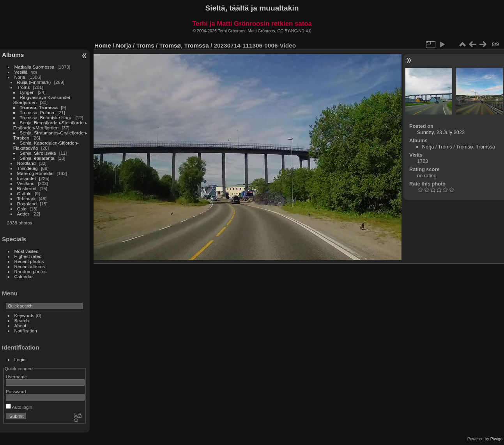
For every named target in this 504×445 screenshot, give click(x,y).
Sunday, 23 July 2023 (441, 132)
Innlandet (27, 178)
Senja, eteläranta (37, 158)
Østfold (24, 193)
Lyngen (27, 92)
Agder (23, 214)
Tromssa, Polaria (37, 112)
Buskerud (27, 188)
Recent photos (29, 261)
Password (16, 391)
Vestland (26, 183)
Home (103, 45)
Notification (26, 331)
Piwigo (496, 439)
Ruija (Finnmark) (34, 82)
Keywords (25, 315)
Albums (13, 55)
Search (22, 321)
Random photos (31, 271)
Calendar (24, 276)
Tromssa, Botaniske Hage (46, 117)
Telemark (27, 199)
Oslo (22, 209)
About (20, 326)
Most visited (27, 251)
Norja (20, 77)
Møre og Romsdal (35, 173)
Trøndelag (27, 168)
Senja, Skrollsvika (38, 153)
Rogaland (27, 204)
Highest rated (28, 256)
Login (20, 359)
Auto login (19, 407)
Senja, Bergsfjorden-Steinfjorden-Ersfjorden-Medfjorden (50, 125)
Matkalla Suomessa (34, 67)
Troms (24, 87)
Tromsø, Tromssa (39, 107)
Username (16, 377)
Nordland (27, 163)
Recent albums (30, 266)
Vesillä (21, 72)
